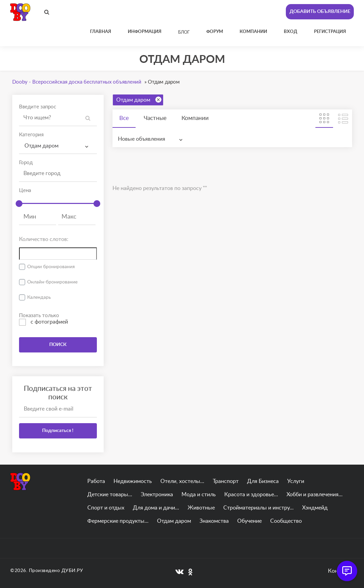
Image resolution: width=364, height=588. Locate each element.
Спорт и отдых (106, 508)
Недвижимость (133, 481)
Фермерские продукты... (118, 521)
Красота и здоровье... (251, 495)
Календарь (39, 297)
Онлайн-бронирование (52, 282)
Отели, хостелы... (182, 481)
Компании (195, 118)
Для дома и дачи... (156, 508)
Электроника (157, 495)
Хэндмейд (315, 508)
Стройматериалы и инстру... (258, 508)
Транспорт (226, 481)
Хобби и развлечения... (315, 495)
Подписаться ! (58, 431)
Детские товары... (110, 495)
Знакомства (214, 521)
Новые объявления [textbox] (142, 139)
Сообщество (286, 521)
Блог (184, 32)
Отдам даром (139, 100)
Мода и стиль (199, 495)
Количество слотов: (44, 239)
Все (124, 118)
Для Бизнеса (263, 481)
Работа (96, 481)
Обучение (249, 521)
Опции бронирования (51, 267)
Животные (201, 508)
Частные (155, 118)
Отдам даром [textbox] (41, 146)
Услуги (296, 481)
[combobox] (58, 146)
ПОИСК (58, 345)
